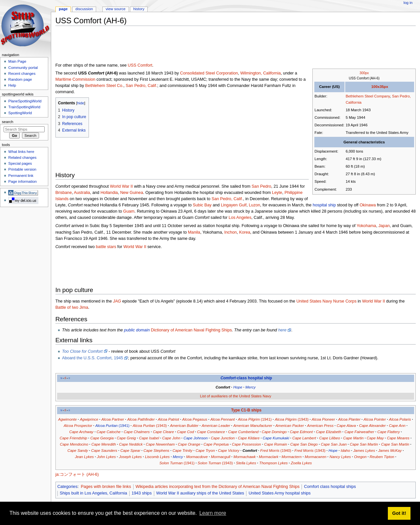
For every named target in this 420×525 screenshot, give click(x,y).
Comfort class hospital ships (330, 487)
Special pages (20, 163)
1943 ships (142, 493)
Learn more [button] (213, 513)
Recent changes (22, 73)
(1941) (255, 419)
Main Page (17, 61)
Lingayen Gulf (234, 205)
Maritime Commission (75, 79)
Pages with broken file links (106, 487)
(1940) (276, 451)
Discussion (84, 9)
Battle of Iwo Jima (72, 307)
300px (364, 73)
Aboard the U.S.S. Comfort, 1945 (93, 358)
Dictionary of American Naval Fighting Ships (191, 330)
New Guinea (132, 193)
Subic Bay (202, 205)
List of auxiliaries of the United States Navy (235, 396)
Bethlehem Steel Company (368, 96)
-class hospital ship (246, 378)
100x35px (379, 87)
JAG (117, 301)
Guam (129, 211)
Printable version (22, 169)
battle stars (106, 247)
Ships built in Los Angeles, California (93, 493)
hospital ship (324, 205)
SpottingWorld (20, 113)
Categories (67, 487)
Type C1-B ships (246, 410)
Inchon (231, 232)
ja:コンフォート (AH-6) (77, 474)
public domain (137, 330)
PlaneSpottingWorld (25, 101)
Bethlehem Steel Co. (104, 86)
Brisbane (64, 193)
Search (8, 122)
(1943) (292, 419)
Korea (245, 232)
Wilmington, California (260, 73)
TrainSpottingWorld (24, 107)
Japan (384, 226)
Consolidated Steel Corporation (209, 73)
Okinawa (368, 205)
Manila (194, 232)
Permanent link (21, 176)
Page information (22, 181)
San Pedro (262, 186)
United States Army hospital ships (280, 493)
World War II (121, 186)
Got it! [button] (399, 513)
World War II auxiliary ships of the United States (200, 493)
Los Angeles (240, 218)
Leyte (277, 193)
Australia (82, 193)
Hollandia (109, 193)
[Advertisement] (175, 46)
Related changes (22, 157)
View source (115, 9)
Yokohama (367, 226)
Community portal (23, 68)
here (282, 330)
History (139, 9)
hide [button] (81, 103)
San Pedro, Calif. (141, 86)
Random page (20, 79)
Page (63, 9)
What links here (21, 152)
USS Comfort (140, 65)
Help (12, 85)
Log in (408, 3)
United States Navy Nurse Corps (326, 301)
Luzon (254, 205)
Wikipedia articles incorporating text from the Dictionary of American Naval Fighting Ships (218, 487)
